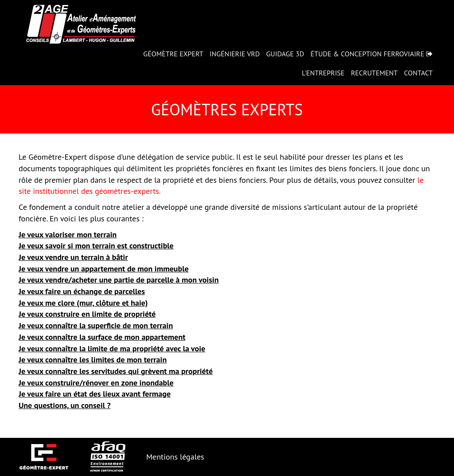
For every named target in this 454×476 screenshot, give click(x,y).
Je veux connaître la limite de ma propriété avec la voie (112, 348)
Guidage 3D (285, 54)
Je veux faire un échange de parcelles (82, 291)
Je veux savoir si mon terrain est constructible (96, 246)
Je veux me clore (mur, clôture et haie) (83, 303)
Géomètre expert (173, 54)
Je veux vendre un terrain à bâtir (73, 257)
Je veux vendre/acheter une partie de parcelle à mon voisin (119, 280)
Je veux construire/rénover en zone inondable (96, 383)
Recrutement (374, 73)
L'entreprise (323, 73)
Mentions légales (175, 457)
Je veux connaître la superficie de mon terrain (96, 325)
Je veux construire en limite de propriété (87, 314)
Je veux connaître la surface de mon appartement (102, 337)
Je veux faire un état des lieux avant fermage (95, 394)
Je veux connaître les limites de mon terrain (93, 360)
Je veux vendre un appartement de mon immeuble (104, 269)
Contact (418, 73)
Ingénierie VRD (235, 54)
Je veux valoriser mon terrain (68, 234)
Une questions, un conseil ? (65, 405)
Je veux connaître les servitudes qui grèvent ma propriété (116, 371)
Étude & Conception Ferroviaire (372, 54)
